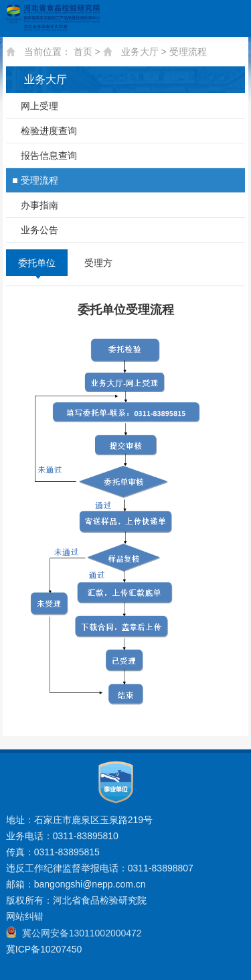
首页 (83, 52)
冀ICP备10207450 (44, 949)
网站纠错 (25, 916)
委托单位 (37, 263)
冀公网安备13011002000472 (82, 933)
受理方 (98, 263)
